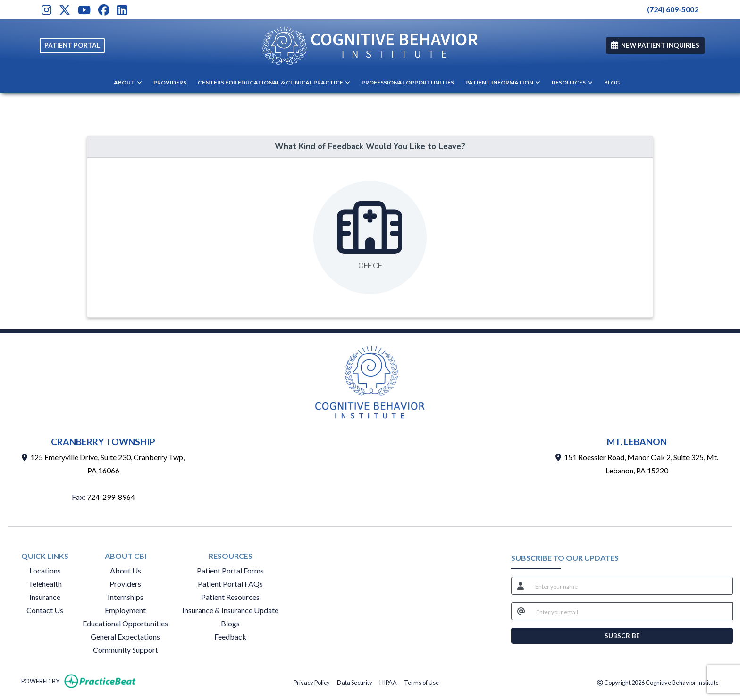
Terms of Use (421, 682)
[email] (632, 611)
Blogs (230, 623)
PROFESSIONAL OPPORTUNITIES (408, 82)
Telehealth (45, 584)
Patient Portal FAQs (230, 584)
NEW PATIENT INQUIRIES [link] (655, 45)
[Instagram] (46, 10)
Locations (45, 570)
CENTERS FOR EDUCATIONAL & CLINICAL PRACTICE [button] (274, 82)
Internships (126, 597)
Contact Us (45, 610)
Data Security (355, 682)
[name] (631, 586)
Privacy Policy (312, 682)
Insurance (45, 597)
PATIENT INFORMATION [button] (503, 82)
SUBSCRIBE (622, 636)
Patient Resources (230, 597)
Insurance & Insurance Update (230, 610)
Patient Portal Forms (230, 570)
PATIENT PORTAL (72, 45)
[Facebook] (104, 10)
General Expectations (125, 637)
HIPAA (388, 682)
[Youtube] (84, 10)
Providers (125, 584)
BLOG (612, 82)
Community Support (126, 650)
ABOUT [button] (128, 82)
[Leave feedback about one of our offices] (370, 237)
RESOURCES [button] (572, 82)
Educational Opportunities (125, 623)
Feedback (230, 637)
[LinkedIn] (122, 10)
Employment (125, 610)
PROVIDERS (170, 82)
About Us (126, 570)
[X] (65, 10)
